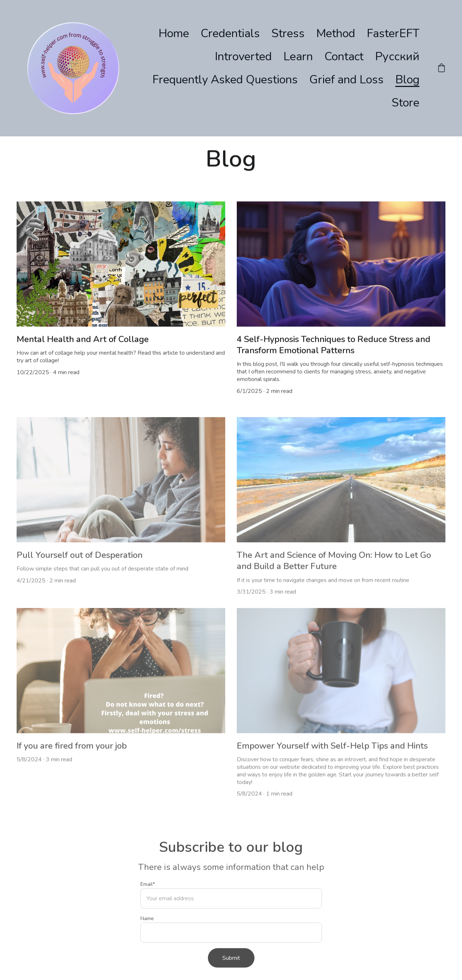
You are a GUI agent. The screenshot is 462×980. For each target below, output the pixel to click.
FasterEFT (393, 33)
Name (147, 926)
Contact (344, 56)
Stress (288, 33)
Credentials (230, 33)
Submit (231, 966)
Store (406, 103)
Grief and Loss (346, 80)
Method (336, 33)
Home (174, 33)
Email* (148, 892)
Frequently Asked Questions (225, 80)
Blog (407, 80)
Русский (397, 56)
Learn (298, 56)
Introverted (243, 56)
